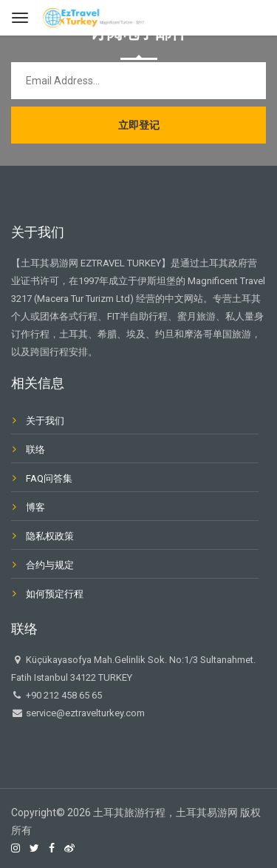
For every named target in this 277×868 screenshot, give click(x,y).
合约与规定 (50, 565)
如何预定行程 (55, 594)
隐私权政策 (50, 536)
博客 (35, 507)
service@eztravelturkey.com (84, 713)
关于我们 (45, 421)
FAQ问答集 (49, 478)
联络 (35, 450)
